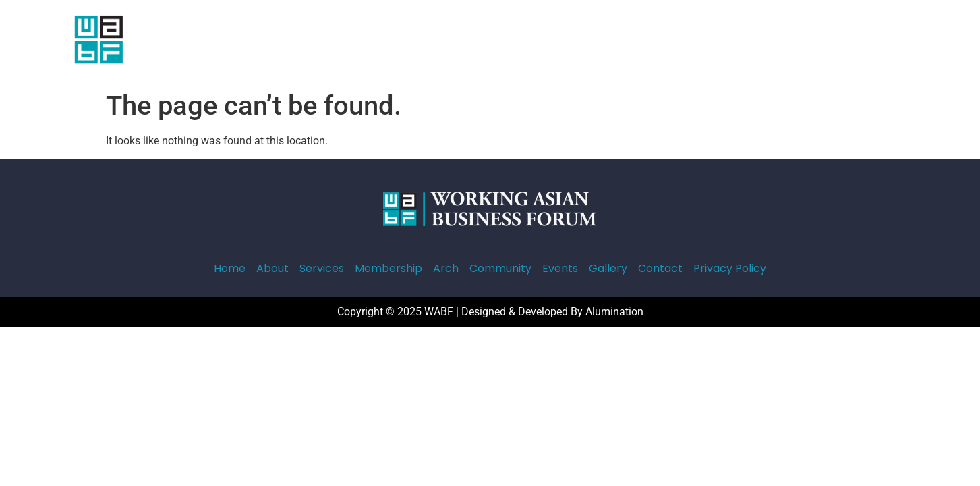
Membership (462, 42)
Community (582, 42)
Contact (755, 42)
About (337, 42)
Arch (523, 42)
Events (646, 42)
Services (392, 42)
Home (289, 42)
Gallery (698, 42)
